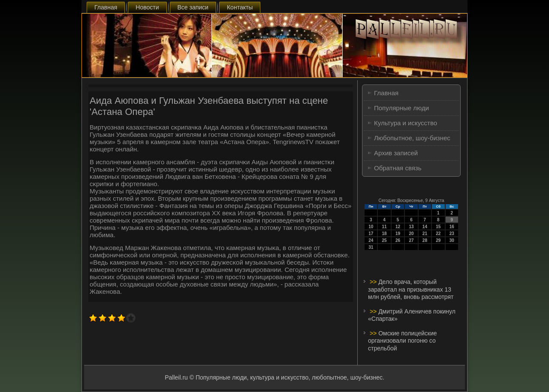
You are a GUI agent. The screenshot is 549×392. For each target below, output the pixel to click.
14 (425, 227)
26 (398, 240)
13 (411, 227)
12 (398, 227)
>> (374, 282)
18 (385, 234)
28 (425, 240)
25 (385, 240)
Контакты (240, 7)
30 (452, 240)
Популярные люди (401, 108)
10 (371, 227)
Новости (147, 7)
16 (452, 227)
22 (438, 234)
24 (371, 240)
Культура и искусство (406, 123)
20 (411, 234)
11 (385, 227)
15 (438, 227)
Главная (106, 7)
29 (438, 240)
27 (411, 240)
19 (398, 234)
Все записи (193, 7)
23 (452, 234)
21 (425, 234)
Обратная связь (398, 168)
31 (371, 247)
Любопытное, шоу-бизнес (412, 138)
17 (371, 234)
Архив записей (396, 153)
